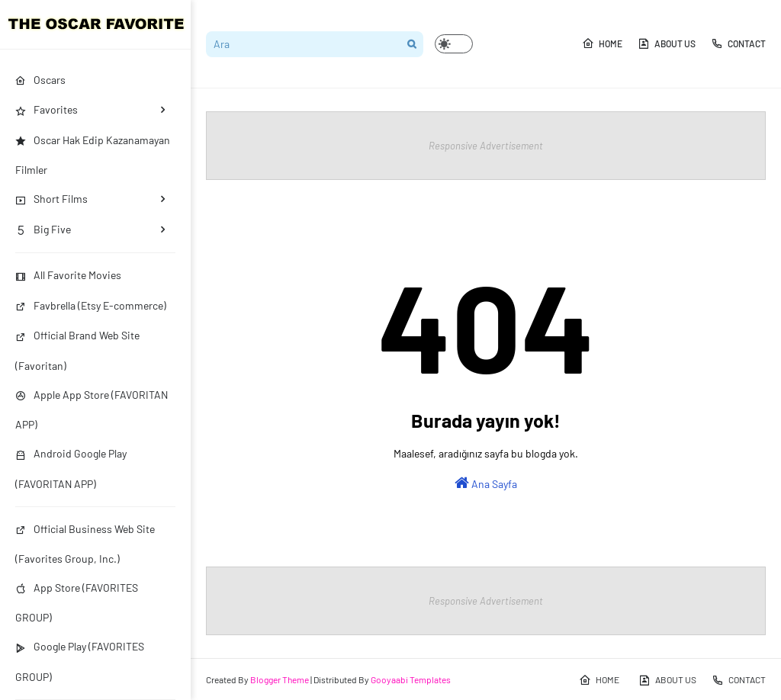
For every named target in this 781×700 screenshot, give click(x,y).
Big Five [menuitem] (43, 229)
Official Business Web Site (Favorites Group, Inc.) (85, 544)
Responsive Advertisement (486, 146)
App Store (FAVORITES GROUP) (77, 602)
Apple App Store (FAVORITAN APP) (92, 409)
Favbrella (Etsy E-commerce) (91, 305)
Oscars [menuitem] (40, 80)
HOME (602, 43)
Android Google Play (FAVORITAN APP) (71, 468)
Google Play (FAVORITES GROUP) (80, 661)
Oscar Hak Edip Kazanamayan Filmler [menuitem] (93, 155)
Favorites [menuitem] (47, 109)
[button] (454, 44)
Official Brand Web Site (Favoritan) (77, 350)
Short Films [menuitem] (51, 199)
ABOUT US (667, 43)
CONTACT (738, 43)
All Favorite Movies (68, 275)
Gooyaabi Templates (411, 679)
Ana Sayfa (486, 483)
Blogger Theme (280, 679)
